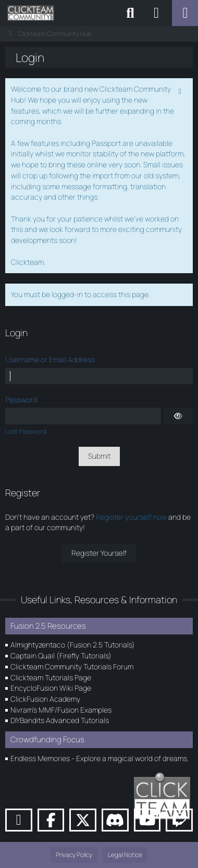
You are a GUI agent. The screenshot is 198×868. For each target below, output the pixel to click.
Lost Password (26, 431)
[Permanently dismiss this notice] (181, 90)
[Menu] (185, 13)
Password (21, 400)
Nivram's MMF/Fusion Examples (61, 710)
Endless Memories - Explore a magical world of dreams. (100, 758)
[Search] (130, 13)
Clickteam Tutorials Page (51, 677)
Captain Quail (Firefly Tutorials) (61, 656)
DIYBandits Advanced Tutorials (60, 720)
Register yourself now (131, 517)
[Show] (178, 416)
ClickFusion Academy (45, 699)
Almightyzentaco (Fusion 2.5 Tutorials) (73, 645)
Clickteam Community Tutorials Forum (72, 667)
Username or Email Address (50, 359)
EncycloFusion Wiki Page (51, 688)
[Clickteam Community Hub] (31, 13)
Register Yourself (99, 553)
